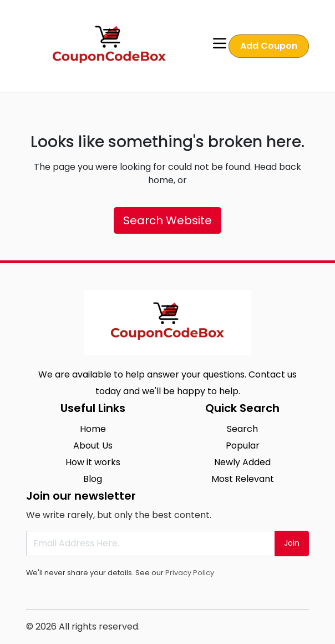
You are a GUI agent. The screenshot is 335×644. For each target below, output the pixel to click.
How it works (93, 462)
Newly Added (242, 462)
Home (93, 429)
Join (292, 543)
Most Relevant (243, 479)
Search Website (167, 220)
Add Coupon (269, 46)
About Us (93, 446)
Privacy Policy (190, 573)
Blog (93, 479)
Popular (243, 446)
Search (242, 429)
